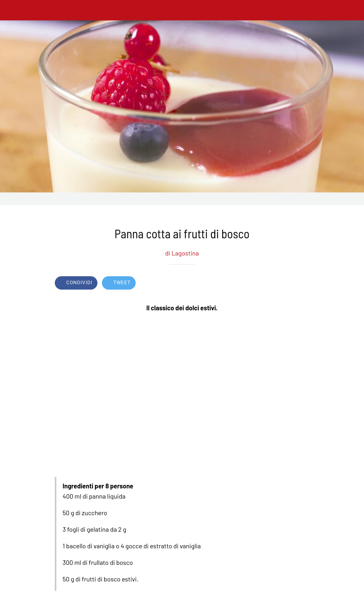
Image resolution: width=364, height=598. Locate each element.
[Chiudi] (10, 10)
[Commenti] (302, 284)
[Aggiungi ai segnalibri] (287, 284)
